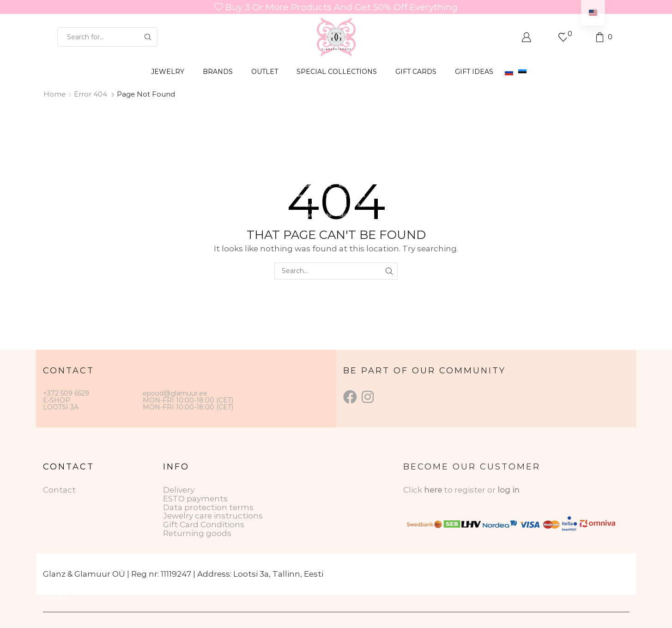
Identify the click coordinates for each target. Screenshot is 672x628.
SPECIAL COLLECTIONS (337, 72)
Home (54, 94)
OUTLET (265, 72)
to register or (471, 490)
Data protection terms (208, 507)
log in (509, 490)
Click (414, 490)
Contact (59, 490)
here (433, 490)
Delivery (179, 490)
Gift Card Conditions (204, 524)
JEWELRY (168, 72)
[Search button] (148, 37)
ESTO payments (195, 499)
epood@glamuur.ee (175, 393)
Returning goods (197, 533)
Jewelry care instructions (213, 516)
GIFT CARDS (416, 72)
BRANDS (218, 72)
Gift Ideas (474, 72)
